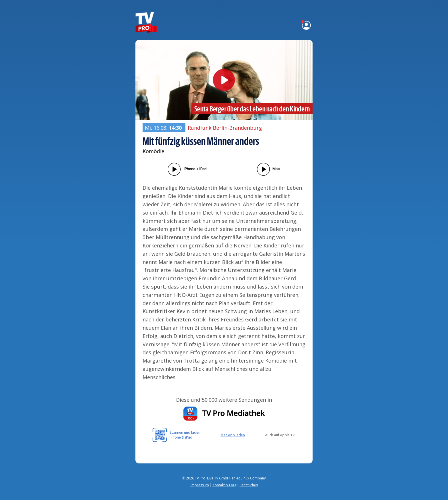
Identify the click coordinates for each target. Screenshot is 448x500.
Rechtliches (249, 485)
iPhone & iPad (181, 437)
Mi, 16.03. (164, 128)
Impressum (200, 485)
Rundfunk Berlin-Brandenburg (225, 128)
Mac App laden (233, 435)
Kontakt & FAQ (224, 485)
